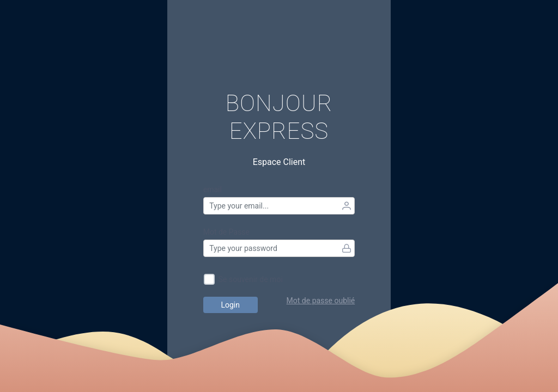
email (213, 189)
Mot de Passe (226, 232)
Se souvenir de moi (251, 279)
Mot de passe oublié (321, 301)
